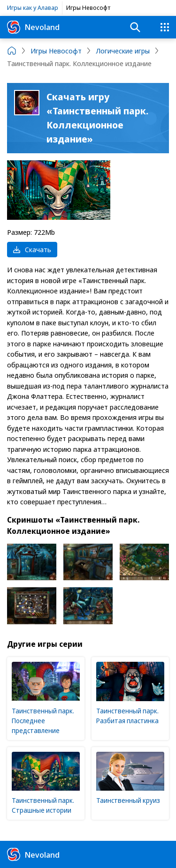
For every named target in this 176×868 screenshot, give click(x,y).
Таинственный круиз (128, 800)
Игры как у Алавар (33, 7)
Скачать (32, 249)
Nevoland (33, 27)
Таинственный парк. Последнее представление (43, 721)
